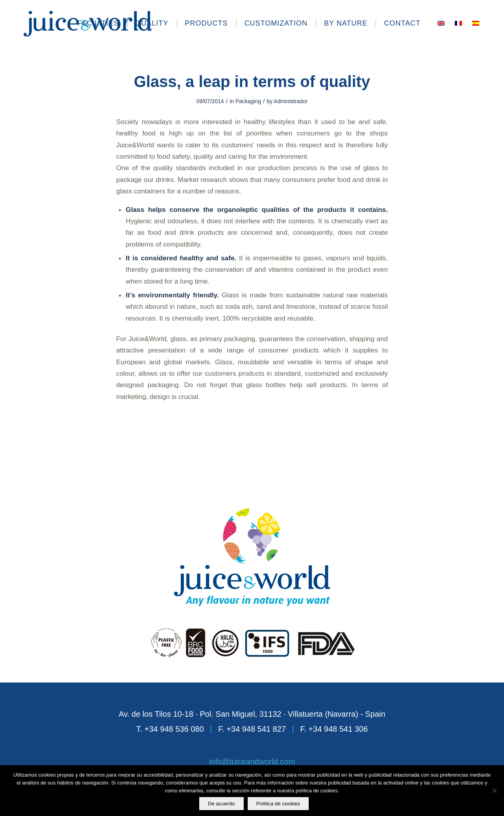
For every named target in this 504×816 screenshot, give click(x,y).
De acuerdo (221, 804)
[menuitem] (102, 23)
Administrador (291, 101)
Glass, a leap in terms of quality (252, 82)
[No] (494, 791)
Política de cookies (278, 804)
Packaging (248, 101)
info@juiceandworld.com (252, 762)
